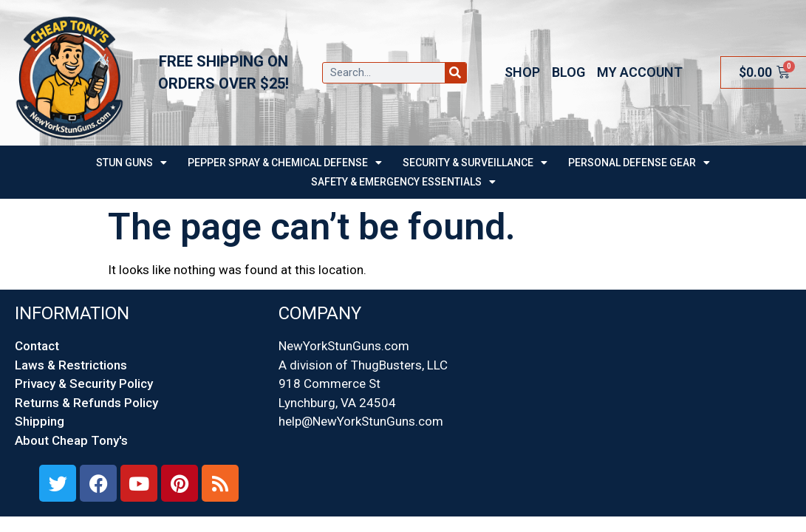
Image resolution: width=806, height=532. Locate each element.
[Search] (455, 73)
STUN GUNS (132, 163)
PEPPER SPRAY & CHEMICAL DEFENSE (285, 163)
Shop (522, 72)
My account (640, 72)
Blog (568, 72)
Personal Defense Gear (639, 163)
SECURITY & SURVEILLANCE (475, 163)
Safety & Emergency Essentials (403, 182)
